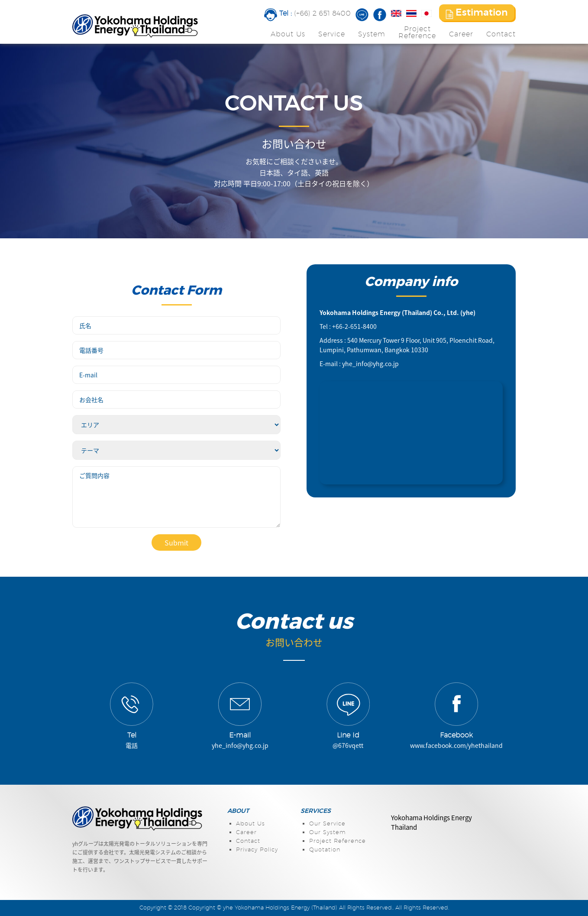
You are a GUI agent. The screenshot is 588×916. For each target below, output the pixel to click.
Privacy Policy (257, 850)
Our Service (327, 824)
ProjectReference (417, 32)
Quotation (325, 850)
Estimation (477, 13)
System (372, 34)
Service (332, 34)
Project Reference (338, 841)
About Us (288, 34)
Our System (328, 833)
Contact (501, 34)
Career (461, 34)
